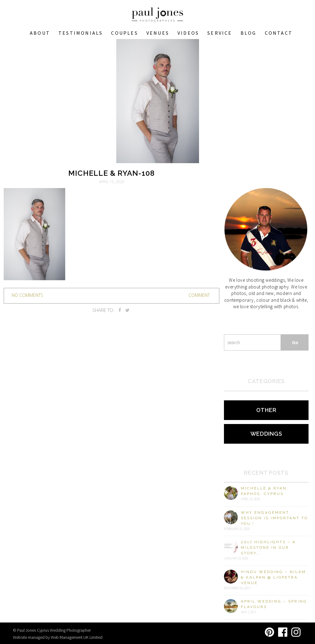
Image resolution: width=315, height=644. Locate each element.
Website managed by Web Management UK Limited (58, 637)
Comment (199, 295)
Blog (249, 33)
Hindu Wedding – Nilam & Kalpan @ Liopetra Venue (273, 577)
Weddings (266, 434)
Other (266, 410)
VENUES (158, 33)
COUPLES (124, 33)
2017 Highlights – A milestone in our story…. (268, 548)
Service (220, 33)
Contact (279, 33)
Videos (188, 33)
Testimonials (81, 33)
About (40, 33)
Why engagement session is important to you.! (274, 518)
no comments (27, 295)
